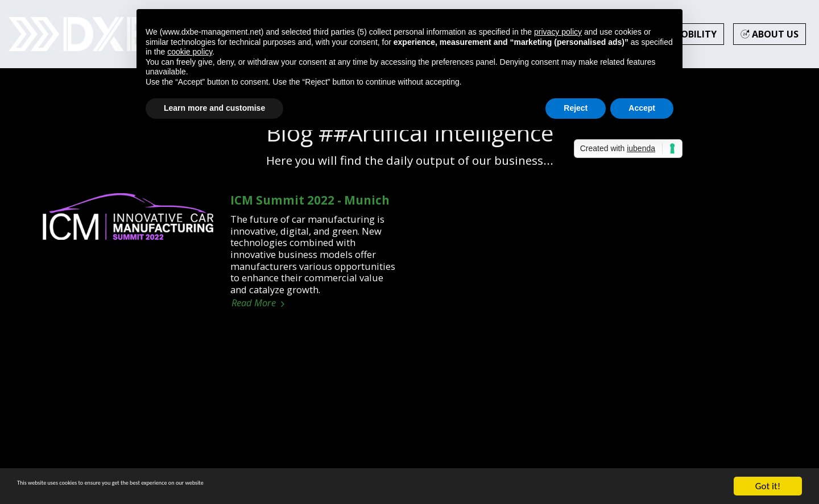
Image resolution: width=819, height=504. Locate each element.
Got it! (768, 486)
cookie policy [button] (190, 52)
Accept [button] (642, 108)
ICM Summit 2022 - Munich (310, 200)
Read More (260, 303)
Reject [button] (576, 108)
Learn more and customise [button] (214, 108)
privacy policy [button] (558, 32)
